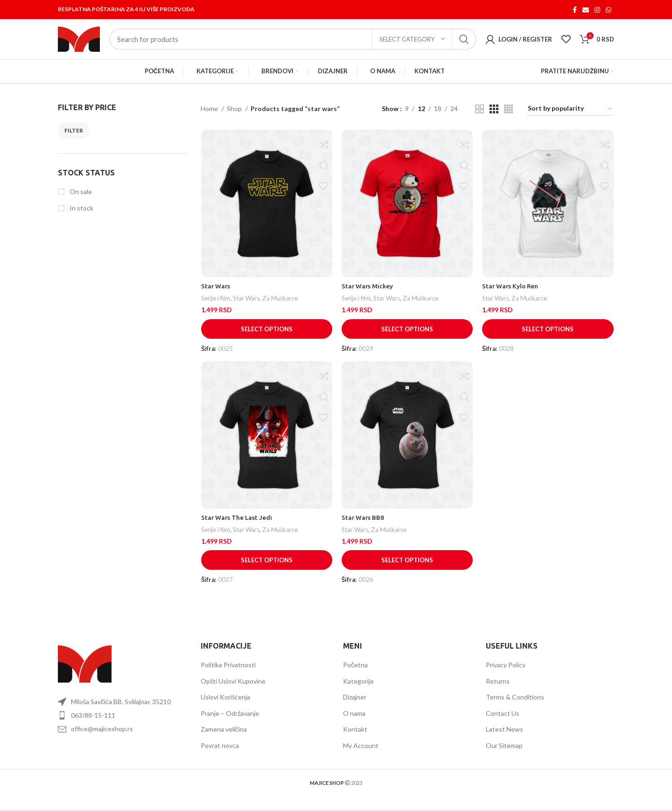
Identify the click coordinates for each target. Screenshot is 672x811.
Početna (355, 673)
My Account (361, 754)
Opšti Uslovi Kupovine (233, 689)
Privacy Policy (506, 673)
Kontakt (355, 738)
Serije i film (215, 308)
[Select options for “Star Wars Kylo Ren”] (548, 338)
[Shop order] (570, 118)
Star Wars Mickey (368, 295)
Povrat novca (220, 754)
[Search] (293, 44)
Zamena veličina (224, 738)
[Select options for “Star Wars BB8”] (407, 570)
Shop (235, 117)
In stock (81, 216)
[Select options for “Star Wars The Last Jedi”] (266, 570)
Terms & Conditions (515, 705)
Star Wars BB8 (363, 527)
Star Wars (216, 295)
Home (210, 117)
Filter (74, 139)
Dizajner (355, 705)
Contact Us (503, 722)
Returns (498, 689)
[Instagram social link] (597, 10)
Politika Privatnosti (228, 673)
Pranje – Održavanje (230, 722)
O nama (354, 722)
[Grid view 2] (479, 118)
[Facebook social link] (575, 10)
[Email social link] (586, 10)
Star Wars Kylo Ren (511, 295)
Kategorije (358, 689)
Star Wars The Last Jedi (237, 527)
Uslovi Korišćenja (225, 705)
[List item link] (122, 724)
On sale (80, 200)
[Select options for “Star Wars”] (266, 338)
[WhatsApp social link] (609, 10)
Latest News (504, 738)
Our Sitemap (504, 754)
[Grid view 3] (494, 118)
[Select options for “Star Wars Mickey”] (407, 338)
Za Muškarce (281, 308)
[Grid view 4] (508, 118)
